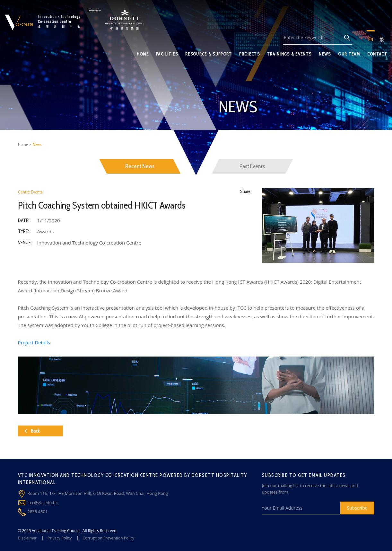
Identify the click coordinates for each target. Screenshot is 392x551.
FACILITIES (167, 54)
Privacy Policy (60, 538)
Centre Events (30, 192)
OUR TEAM (349, 54)
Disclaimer (27, 538)
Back (32, 431)
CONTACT (377, 54)
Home (23, 144)
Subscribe (357, 508)
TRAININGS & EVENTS (289, 54)
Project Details (34, 342)
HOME (143, 54)
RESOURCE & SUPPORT (209, 54)
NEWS (325, 54)
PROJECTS (249, 54)
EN (371, 39)
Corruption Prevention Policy (108, 538)
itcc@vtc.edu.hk (43, 503)
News (37, 144)
